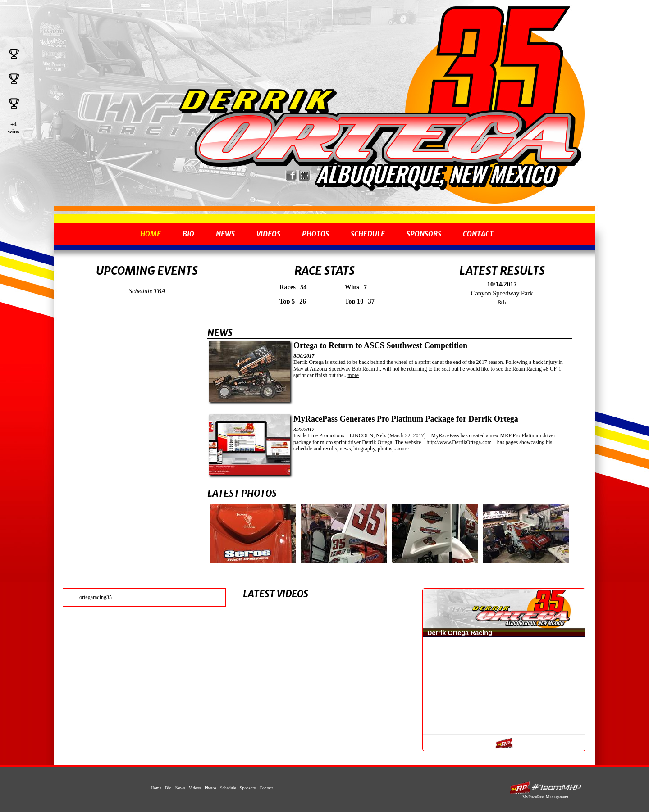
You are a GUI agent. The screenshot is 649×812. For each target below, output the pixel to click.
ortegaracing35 (96, 597)
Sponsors (424, 234)
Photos (315, 234)
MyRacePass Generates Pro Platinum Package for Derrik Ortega (406, 419)
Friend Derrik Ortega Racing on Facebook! (291, 175)
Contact (478, 234)
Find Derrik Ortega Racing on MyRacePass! (304, 175)
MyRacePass (545, 787)
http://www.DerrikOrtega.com (459, 442)
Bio (188, 234)
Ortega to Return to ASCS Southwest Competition (380, 345)
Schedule (368, 234)
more (353, 375)
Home (151, 234)
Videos (268, 234)
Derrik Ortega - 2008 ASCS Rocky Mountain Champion (379, 138)
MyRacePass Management (545, 797)
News (225, 234)
